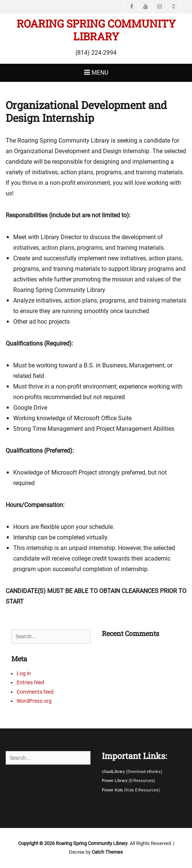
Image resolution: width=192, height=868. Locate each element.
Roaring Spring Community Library (96, 30)
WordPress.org (34, 701)
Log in (24, 673)
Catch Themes (107, 852)
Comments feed (35, 692)
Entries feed (30, 682)
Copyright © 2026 (37, 843)
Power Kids (113, 790)
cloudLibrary (114, 772)
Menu (100, 73)
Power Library (115, 781)
